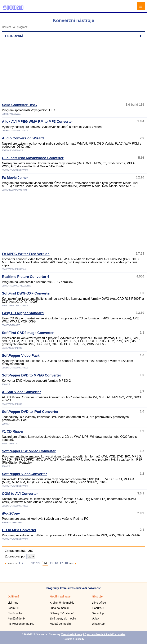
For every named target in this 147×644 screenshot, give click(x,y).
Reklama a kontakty (73, 639)
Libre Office (99, 603)
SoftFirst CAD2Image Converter (28, 333)
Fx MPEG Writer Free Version (26, 254)
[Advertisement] (74, 74)
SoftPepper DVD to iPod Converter (30, 412)
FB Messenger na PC (21, 624)
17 (61, 563)
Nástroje (97, 597)
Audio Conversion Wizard (23, 138)
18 (66, 563)
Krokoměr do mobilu (62, 603)
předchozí (12, 563)
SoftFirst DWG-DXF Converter (26, 293)
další (72, 563)
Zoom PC (13, 608)
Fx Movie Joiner (15, 178)
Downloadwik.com (72, 634)
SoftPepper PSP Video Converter (29, 451)
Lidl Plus (13, 603)
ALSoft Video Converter (21, 392)
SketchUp (98, 613)
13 (38, 563)
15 (51, 563)
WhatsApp (98, 624)
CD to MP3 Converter (19, 530)
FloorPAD (98, 608)
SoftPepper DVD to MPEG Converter (31, 375)
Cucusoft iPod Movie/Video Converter (33, 158)
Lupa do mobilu (59, 608)
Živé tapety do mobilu (63, 619)
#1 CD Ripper (13, 431)
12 (33, 563)
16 (56, 563)
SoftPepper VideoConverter (24, 474)
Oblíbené (13, 597)
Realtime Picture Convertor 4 (26, 277)
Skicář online (16, 613)
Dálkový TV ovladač (62, 613)
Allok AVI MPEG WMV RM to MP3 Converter (37, 122)
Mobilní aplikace (60, 597)
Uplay (95, 619)
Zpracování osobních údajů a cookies (105, 634)
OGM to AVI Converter (20, 494)
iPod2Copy (11, 513)
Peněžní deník (16, 619)
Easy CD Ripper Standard (23, 313)
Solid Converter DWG (19, 105)
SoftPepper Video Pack (21, 356)
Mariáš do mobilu (60, 624)
